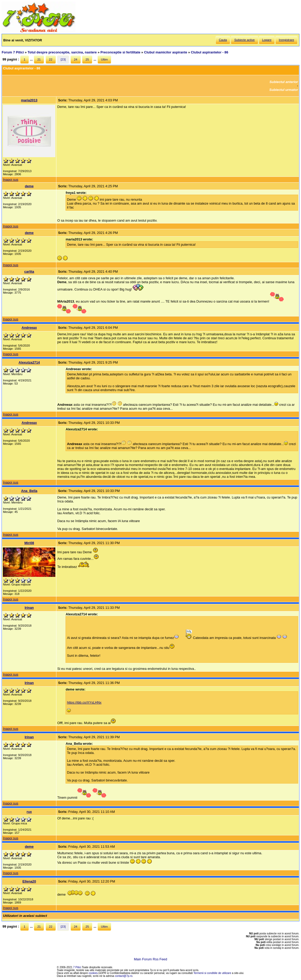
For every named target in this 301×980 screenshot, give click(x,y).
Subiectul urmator (284, 90)
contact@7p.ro (124, 976)
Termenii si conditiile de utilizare (212, 973)
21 (39, 59)
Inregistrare (286, 40)
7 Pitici (77, 967)
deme (29, 186)
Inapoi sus (10, 180)
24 (76, 59)
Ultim (104, 59)
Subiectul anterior (284, 82)
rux (29, 812)
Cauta (223, 40)
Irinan (29, 608)
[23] (63, 59)
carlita (29, 272)
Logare (267, 40)
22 (51, 59)
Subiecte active (244, 40)
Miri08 (29, 543)
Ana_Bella (29, 491)
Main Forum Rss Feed (151, 959)
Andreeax (29, 328)
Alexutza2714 (29, 362)
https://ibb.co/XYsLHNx (84, 702)
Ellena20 (29, 881)
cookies (93, 973)
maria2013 (29, 100)
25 (87, 59)
